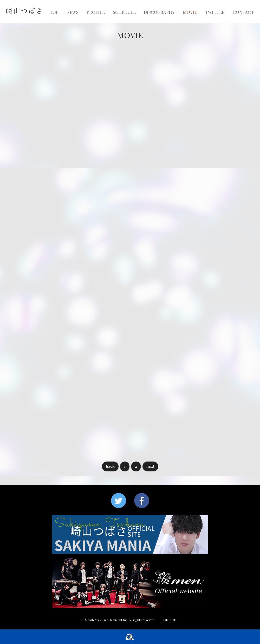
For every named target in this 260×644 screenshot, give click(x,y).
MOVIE (190, 12)
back (110, 466)
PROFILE (96, 12)
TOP (54, 12)
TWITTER (215, 12)
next (150, 466)
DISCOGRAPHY (159, 12)
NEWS (73, 12)
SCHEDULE (124, 12)
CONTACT (243, 12)
